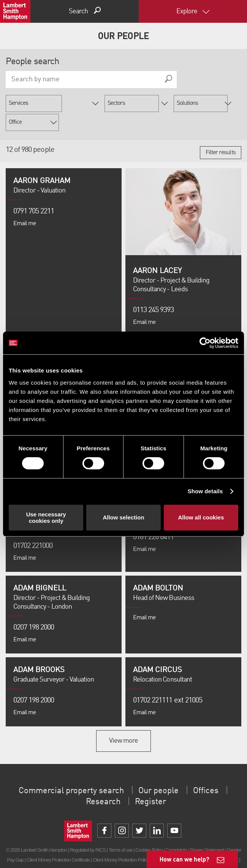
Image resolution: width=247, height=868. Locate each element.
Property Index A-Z (221, 841)
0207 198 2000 (34, 609)
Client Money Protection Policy (121, 841)
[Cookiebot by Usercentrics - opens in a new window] (205, 343)
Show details (205, 491)
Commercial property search (68, 772)
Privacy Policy (77, 851)
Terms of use (121, 831)
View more (123, 722)
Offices (213, 772)
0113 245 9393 (154, 291)
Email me (25, 205)
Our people (162, 772)
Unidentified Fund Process (176, 841)
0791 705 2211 (34, 193)
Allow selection (123, 517)
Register (152, 783)
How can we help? (184, 859)
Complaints (176, 831)
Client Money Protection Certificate (58, 841)
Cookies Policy (149, 831)
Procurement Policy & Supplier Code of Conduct (138, 851)
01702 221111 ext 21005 (168, 682)
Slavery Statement (207, 831)
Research (101, 783)
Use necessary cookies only (46, 518)
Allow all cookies (201, 517)
